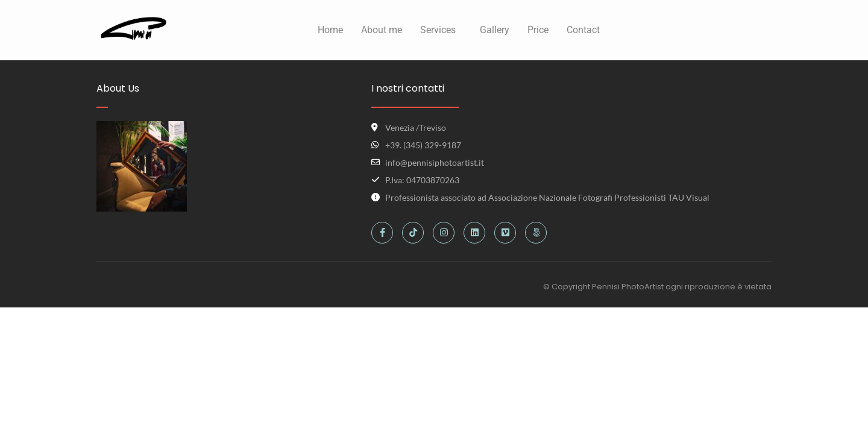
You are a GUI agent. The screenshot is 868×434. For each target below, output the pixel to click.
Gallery (495, 30)
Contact (583, 30)
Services (438, 30)
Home (330, 30)
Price (538, 30)
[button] (441, 30)
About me (382, 30)
